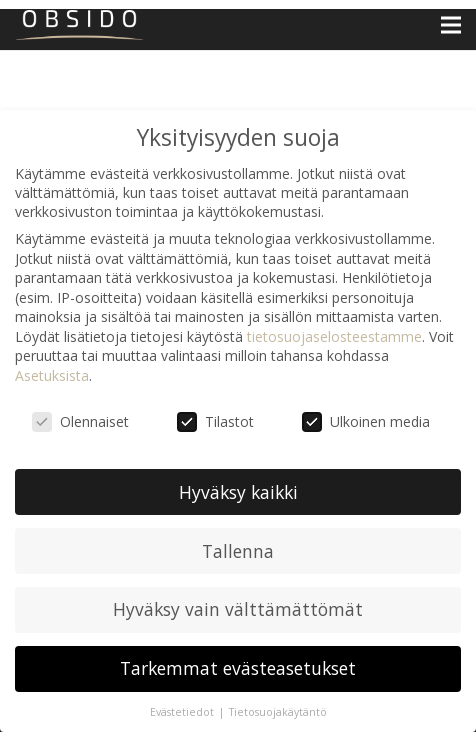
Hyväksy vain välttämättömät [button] (238, 609)
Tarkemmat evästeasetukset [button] (238, 668)
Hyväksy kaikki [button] (238, 492)
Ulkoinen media (366, 421)
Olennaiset (80, 421)
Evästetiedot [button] (183, 712)
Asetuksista (52, 375)
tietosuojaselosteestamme (334, 336)
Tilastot (215, 421)
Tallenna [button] (238, 551)
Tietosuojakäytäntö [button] (278, 712)
